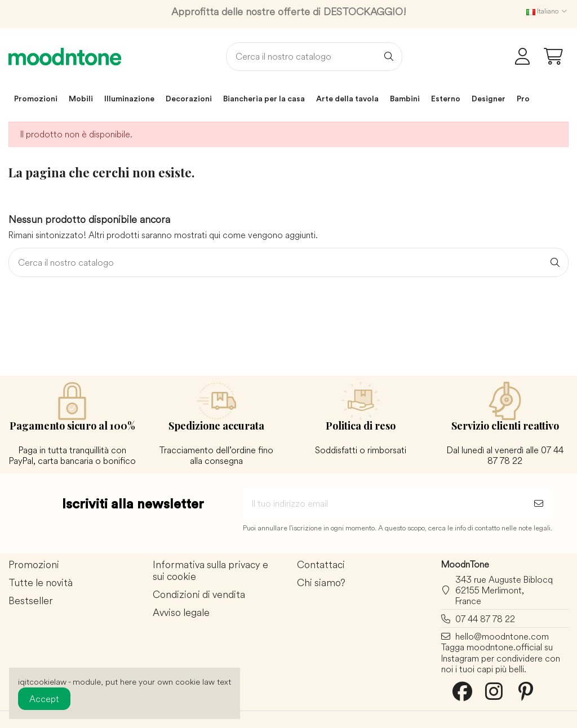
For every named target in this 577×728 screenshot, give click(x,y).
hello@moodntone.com (502, 636)
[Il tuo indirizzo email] (384, 503)
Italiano (547, 11)
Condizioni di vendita (199, 595)
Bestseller (31, 601)
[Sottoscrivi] (539, 503)
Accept (44, 699)
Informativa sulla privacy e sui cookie (210, 571)
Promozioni (34, 565)
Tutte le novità (41, 583)
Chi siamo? (321, 583)
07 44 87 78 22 (485, 619)
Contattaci (321, 565)
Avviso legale (181, 613)
